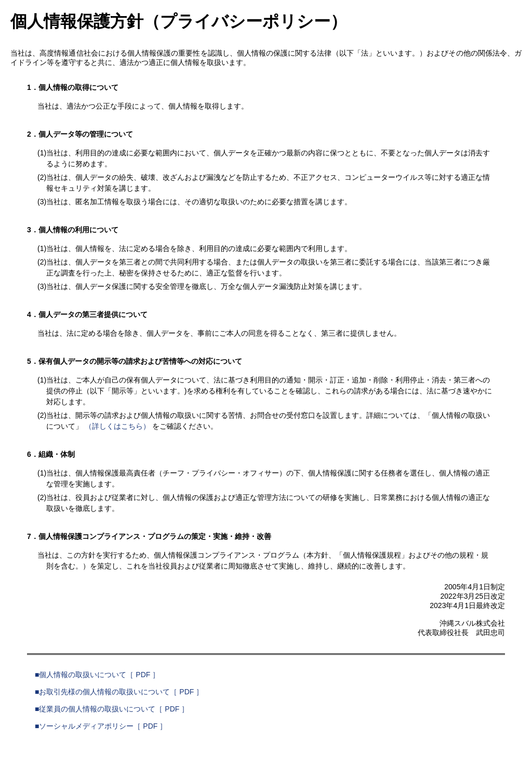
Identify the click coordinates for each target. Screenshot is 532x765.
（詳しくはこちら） (117, 426)
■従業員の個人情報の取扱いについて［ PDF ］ (112, 709)
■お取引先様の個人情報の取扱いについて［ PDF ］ (119, 692)
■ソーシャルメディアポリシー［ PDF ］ (101, 726)
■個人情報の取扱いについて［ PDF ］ (97, 675)
